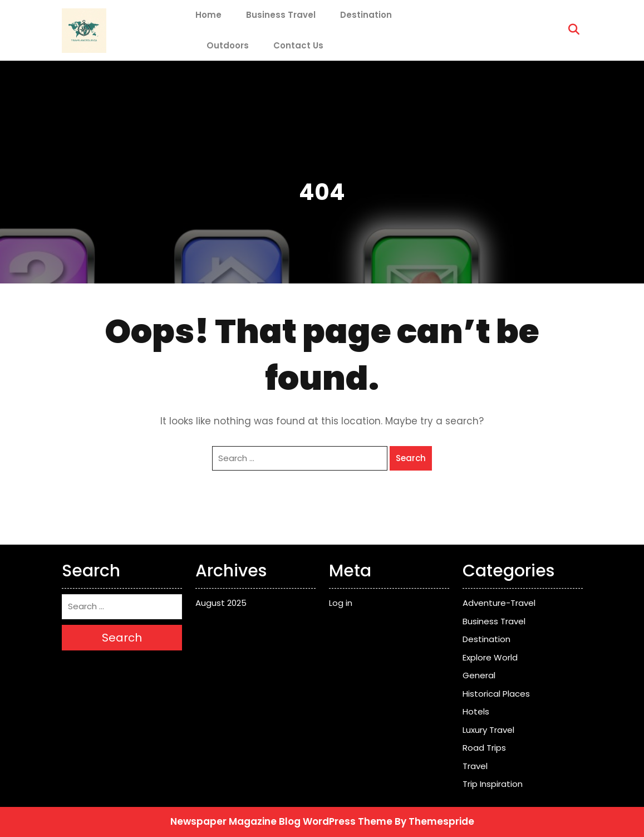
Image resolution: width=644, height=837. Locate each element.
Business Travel (281, 15)
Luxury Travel (488, 730)
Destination (366, 15)
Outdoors (228, 45)
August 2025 (221, 603)
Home (208, 15)
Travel (475, 766)
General (479, 675)
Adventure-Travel (499, 603)
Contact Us (298, 45)
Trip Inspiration (493, 784)
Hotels (476, 711)
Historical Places (496, 694)
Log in (341, 603)
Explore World (490, 657)
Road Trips (484, 748)
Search (411, 458)
